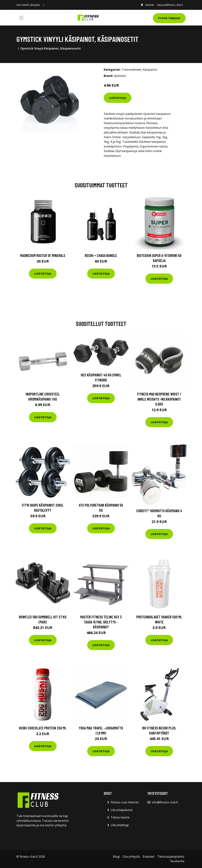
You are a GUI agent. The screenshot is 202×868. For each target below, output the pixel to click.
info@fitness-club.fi (165, 802)
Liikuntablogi (120, 825)
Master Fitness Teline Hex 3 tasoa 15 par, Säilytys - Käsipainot (101, 622)
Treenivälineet (131, 70)
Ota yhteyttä (131, 857)
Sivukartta (177, 861)
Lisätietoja (118, 98)
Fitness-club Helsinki (125, 802)
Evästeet (148, 857)
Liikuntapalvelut (122, 810)
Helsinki (148, 5)
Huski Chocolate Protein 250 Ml (43, 728)
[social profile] (44, 5)
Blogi (116, 857)
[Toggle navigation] (21, 18)
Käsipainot (150, 70)
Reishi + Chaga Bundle (101, 255)
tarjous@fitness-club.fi (170, 5)
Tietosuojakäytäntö (171, 857)
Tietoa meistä (120, 817)
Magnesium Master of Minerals (43, 255)
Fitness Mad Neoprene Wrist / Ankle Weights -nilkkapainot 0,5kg (159, 399)
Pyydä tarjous (169, 18)
